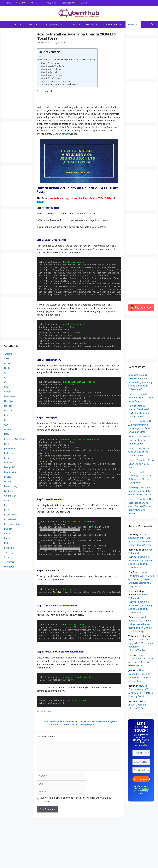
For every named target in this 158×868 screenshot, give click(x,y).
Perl (6, 505)
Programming (56, 24)
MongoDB (10, 467)
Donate (84, 3)
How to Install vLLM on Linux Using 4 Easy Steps (141, 464)
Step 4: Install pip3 (49, 72)
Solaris (8, 557)
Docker (8, 406)
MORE (134, 24)
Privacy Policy (51, 3)
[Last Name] (141, 762)
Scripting (76, 24)
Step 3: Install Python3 (51, 69)
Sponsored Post (69, 3)
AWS (7, 358)
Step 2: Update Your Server (53, 66)
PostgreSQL (11, 515)
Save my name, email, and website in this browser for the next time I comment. (75, 799)
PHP (6, 510)
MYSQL (8, 481)
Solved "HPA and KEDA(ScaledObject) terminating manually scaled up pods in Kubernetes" (140, 382)
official (65, 134)
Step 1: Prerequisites (50, 63)
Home (8, 3)
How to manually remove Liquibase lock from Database (141, 397)
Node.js (8, 491)
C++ (6, 382)
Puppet (8, 529)
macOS (8, 463)
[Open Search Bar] (152, 24)
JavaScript (10, 448)
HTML (7, 434)
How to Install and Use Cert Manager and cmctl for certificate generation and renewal (141, 506)
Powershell (10, 519)
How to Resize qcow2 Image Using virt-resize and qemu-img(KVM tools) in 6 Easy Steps (140, 624)
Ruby (7, 543)
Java (6, 444)
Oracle (8, 500)
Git (6, 420)
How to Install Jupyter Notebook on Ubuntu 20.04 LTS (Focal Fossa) (61, 723)
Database (35, 24)
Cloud (19, 24)
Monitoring (10, 472)
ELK (6, 415)
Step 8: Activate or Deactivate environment (60, 84)
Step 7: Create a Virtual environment (57, 81)
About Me (35, 3)
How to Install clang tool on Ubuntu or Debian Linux (139, 452)
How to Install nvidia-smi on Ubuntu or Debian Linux (140, 440)
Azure (7, 363)
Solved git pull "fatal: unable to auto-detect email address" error (140, 491)
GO (6, 425)
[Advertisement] (79, 862)
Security (9, 552)
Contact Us (21, 3)
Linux (49, 712)
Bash (7, 368)
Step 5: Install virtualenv (52, 75)
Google (8, 429)
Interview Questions (113, 24)
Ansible (8, 354)
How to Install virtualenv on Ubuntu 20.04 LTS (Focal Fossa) (66, 60)
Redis (7, 538)
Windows (9, 567)
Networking (11, 486)
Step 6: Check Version (51, 78)
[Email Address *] (141, 770)
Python (8, 533)
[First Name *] (141, 753)
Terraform (10, 562)
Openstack (10, 496)
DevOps (93, 24)
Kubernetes (11, 453)
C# (6, 377)
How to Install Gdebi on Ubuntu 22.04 (139, 705)
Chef (7, 387)
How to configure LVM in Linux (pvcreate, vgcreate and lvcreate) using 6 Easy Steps (141, 579)
